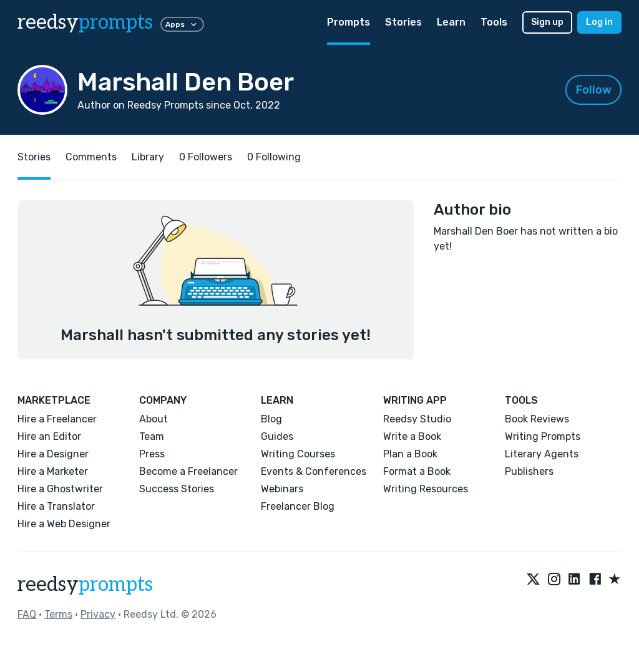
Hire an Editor (49, 436)
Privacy (98, 614)
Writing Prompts (543, 436)
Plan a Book (410, 454)
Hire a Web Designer (64, 524)
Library (148, 157)
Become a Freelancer (188, 471)
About (154, 419)
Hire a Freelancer (57, 419)
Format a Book (417, 471)
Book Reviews (537, 419)
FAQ (27, 614)
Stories (403, 22)
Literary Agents (542, 454)
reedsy (85, 585)
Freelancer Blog (298, 506)
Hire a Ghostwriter (60, 489)
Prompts (349, 22)
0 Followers (206, 157)
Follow (594, 90)
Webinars (282, 489)
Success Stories (177, 489)
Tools (494, 22)
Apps (182, 24)
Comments (91, 157)
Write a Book (412, 436)
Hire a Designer (53, 454)
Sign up (547, 22)
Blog (271, 419)
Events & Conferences (314, 471)
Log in (599, 22)
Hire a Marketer (53, 471)
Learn (451, 22)
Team (152, 436)
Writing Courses (298, 454)
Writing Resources (426, 489)
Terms (58, 614)
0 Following (274, 157)
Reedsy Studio (417, 419)
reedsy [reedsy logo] (85, 22)
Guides (277, 436)
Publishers (529, 471)
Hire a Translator (56, 506)
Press (152, 454)
